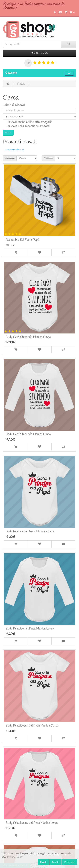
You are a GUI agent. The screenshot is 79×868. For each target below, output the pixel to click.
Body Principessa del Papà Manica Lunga (32, 823)
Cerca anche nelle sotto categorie (29, 122)
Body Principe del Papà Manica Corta (30, 531)
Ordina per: (10, 158)
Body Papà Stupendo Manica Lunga (28, 434)
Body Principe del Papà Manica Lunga (30, 629)
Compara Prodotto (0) (15, 150)
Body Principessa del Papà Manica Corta (32, 726)
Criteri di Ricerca (14, 105)
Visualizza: (49, 158)
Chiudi (43, 862)
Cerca (21, 84)
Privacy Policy (15, 857)
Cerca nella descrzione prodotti (28, 126)
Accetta (55, 862)
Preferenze (70, 862)
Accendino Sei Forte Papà (22, 240)
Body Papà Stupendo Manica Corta (28, 337)
